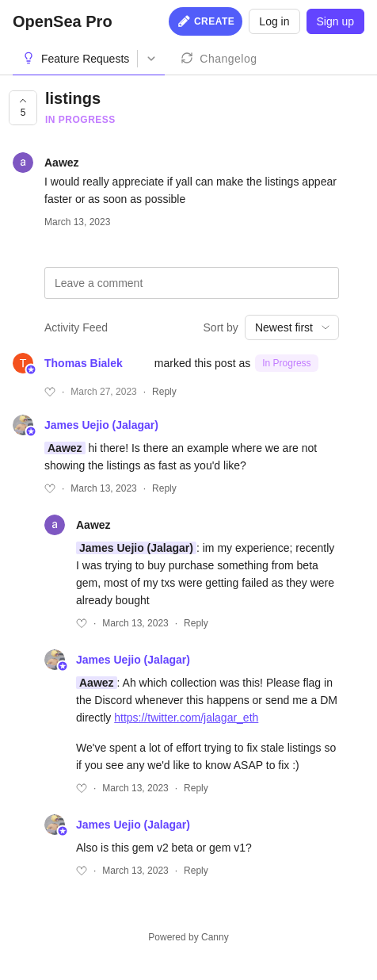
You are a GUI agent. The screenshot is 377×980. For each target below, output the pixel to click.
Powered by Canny (188, 937)
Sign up (335, 21)
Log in (274, 21)
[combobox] (292, 327)
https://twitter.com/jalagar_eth (186, 718)
